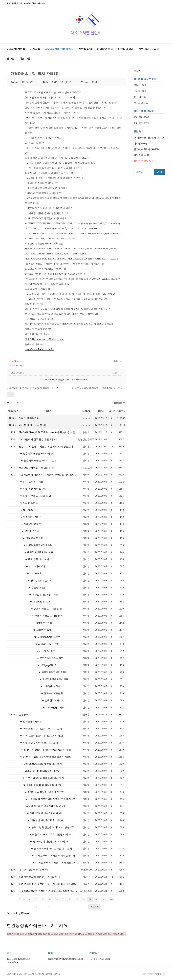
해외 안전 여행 (141, 155)
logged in (63, 380)
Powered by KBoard (18, 913)
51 (36, 899)
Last (110, 899)
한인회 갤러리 (126, 49)
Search (94, 907)
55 (63, 899)
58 (83, 899)
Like (15, 361)
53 (50, 899)
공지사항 (35, 49)
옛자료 (10, 59)
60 (97, 899)
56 (70, 899)
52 (43, 899)
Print (117, 361)
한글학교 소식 (105, 49)
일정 (156, 49)
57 (77, 899)
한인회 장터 (85, 49)
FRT (163, 974)
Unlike (16, 365)
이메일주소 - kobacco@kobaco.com (44, 339)
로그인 (137, 71)
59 (90, 899)
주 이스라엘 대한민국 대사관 (149, 138)
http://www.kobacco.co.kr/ (40, 349)
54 (56, 899)
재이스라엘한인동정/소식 (59, 49)
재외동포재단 (141, 143)
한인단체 (144, 49)
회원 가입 (25, 59)
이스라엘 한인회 (16, 49)
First (23, 899)
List (10, 395)
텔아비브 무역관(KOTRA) (147, 149)
